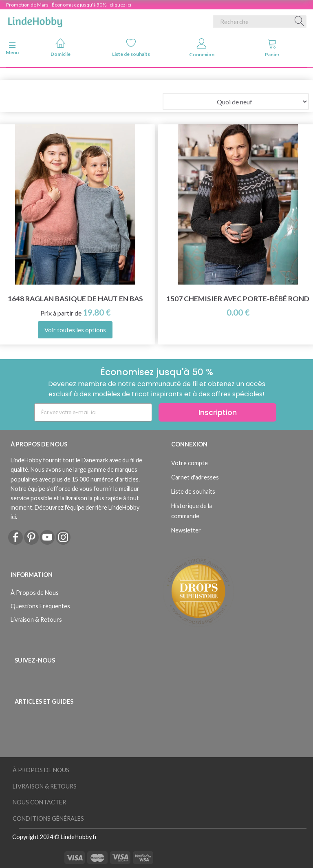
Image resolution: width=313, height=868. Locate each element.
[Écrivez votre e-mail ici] (93, 412)
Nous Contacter (39, 802)
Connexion (202, 48)
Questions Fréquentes (40, 606)
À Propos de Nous (35, 593)
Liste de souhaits (131, 47)
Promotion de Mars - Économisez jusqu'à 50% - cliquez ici (69, 5)
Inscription (218, 412)
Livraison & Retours (36, 620)
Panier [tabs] (272, 48)
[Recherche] (300, 22)
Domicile (61, 47)
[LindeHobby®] (35, 20)
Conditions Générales (48, 818)
